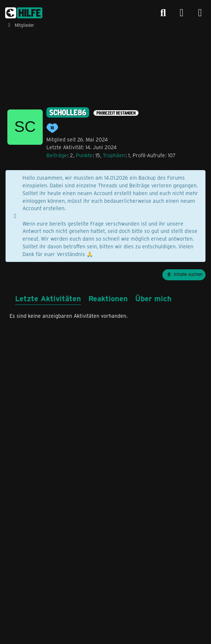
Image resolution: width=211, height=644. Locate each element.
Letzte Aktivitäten (48, 298)
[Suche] (163, 13)
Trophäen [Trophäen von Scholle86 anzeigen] (114, 155)
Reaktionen (108, 298)
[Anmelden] (182, 13)
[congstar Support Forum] (24, 13)
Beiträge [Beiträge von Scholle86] (57, 155)
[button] (184, 275)
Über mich (153, 298)
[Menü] (200, 13)
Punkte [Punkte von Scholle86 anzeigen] (84, 155)
